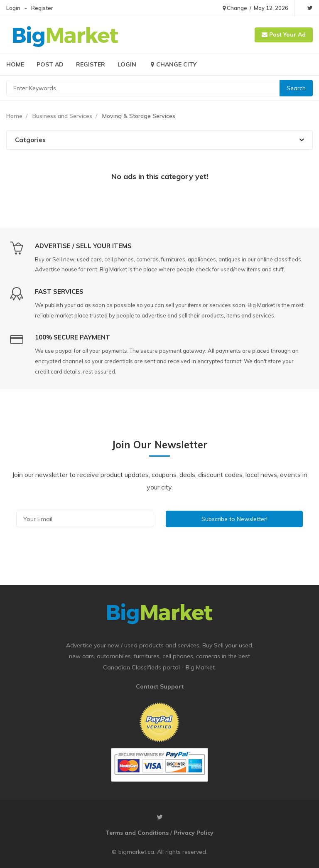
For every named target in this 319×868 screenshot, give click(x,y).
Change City (173, 64)
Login (13, 8)
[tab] (159, 140)
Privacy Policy (194, 833)
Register (42, 8)
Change (235, 8)
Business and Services (62, 116)
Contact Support (160, 686)
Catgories (159, 140)
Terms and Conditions (137, 833)
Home (15, 64)
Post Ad (50, 64)
